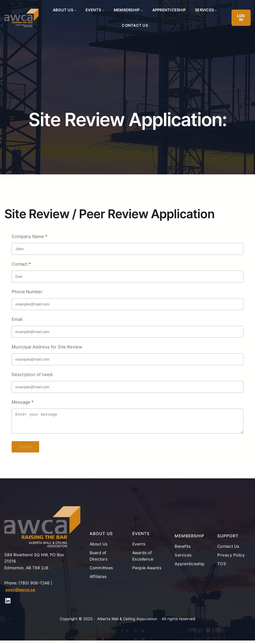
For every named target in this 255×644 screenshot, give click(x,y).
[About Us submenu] (75, 10)
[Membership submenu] (142, 10)
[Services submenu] (216, 10)
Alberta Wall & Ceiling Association (127, 622)
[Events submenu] (103, 10)
